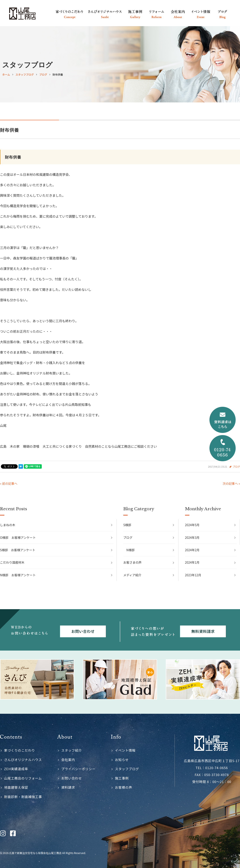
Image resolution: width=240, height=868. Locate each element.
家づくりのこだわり (20, 750)
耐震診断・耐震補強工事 (23, 797)
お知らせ (122, 760)
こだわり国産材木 (12, 562)
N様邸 (130, 550)
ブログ (236, 466)
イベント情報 (125, 750)
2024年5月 (192, 525)
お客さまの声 (132, 562)
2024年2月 (192, 550)
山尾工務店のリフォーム (23, 778)
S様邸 (127, 525)
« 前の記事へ (9, 483)
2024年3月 (192, 537)
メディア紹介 (132, 575)
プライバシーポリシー (78, 769)
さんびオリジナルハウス (23, 760)
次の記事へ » (231, 483)
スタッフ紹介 (72, 750)
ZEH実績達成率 (16, 769)
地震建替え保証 (16, 787)
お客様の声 (124, 787)
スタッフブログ (127, 769)
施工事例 (122, 778)
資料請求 (68, 787)
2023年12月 (193, 575)
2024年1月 (192, 562)
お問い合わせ (72, 778)
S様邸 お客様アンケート (18, 550)
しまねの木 (8, 525)
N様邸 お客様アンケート (18, 575)
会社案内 (68, 760)
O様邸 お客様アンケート (18, 537)
